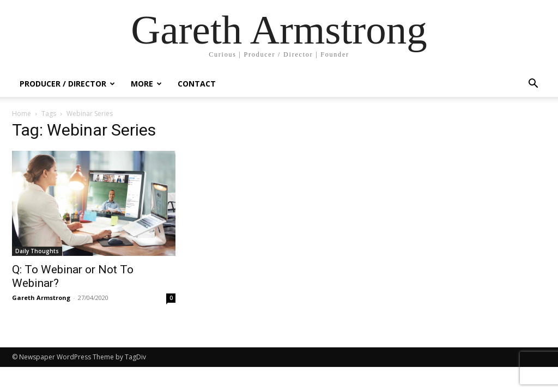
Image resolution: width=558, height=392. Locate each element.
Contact (197, 84)
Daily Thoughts (37, 251)
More (146, 84)
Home (22, 114)
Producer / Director (67, 84)
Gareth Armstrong (41, 298)
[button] (533, 85)
